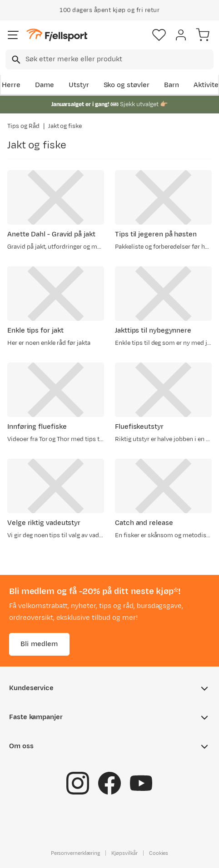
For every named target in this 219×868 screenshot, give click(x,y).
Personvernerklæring (75, 853)
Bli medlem (39, 644)
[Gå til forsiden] (57, 35)
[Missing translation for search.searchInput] (15, 60)
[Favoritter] (159, 35)
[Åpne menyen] (13, 35)
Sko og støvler (127, 85)
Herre (11, 85)
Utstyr (79, 85)
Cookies (159, 853)
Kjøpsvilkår (124, 853)
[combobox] (109, 59)
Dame (45, 85)
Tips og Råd (23, 126)
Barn (172, 85)
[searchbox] (119, 59)
